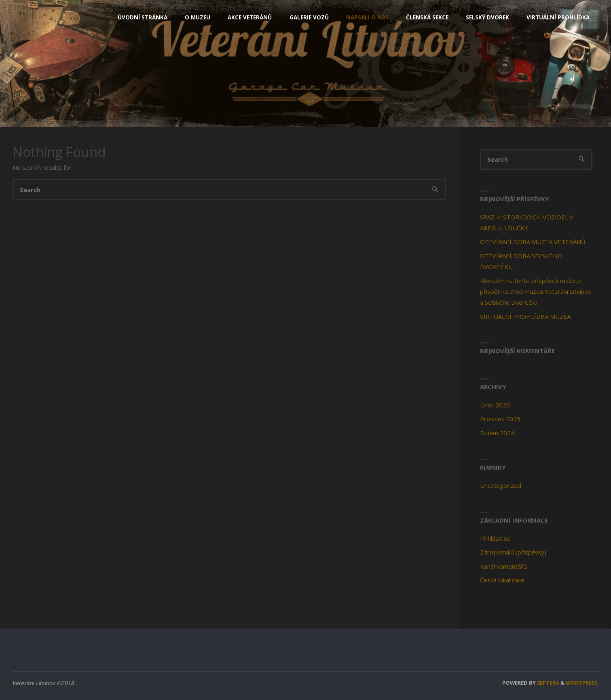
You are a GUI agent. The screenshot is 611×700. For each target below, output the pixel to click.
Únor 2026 (495, 405)
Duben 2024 (497, 433)
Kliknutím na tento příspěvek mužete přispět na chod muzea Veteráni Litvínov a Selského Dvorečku (536, 291)
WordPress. (582, 683)
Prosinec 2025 (500, 419)
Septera (548, 683)
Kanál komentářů (503, 566)
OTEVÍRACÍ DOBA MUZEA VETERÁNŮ (533, 242)
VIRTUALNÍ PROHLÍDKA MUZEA (525, 316)
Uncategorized (501, 485)
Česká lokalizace (502, 580)
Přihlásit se (495, 538)
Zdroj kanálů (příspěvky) (513, 552)
